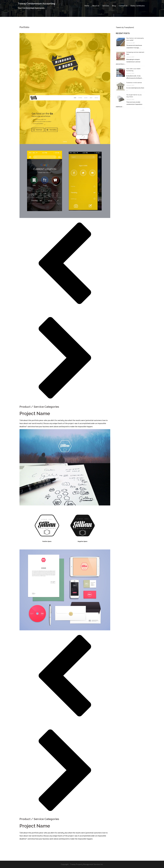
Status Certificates (138, 6)
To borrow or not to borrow (134, 83)
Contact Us (123, 6)
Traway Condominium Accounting (36, 4)
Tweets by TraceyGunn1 (125, 27)
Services (106, 6)
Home (87, 6)
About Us (96, 6)
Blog (114, 6)
